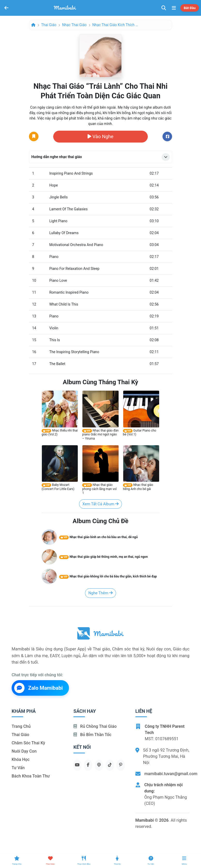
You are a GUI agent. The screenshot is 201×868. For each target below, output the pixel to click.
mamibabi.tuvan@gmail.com (171, 774)
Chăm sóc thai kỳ (28, 743)
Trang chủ (21, 726)
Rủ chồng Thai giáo (95, 726)
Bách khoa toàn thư (31, 776)
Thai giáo (49, 25)
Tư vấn (18, 768)
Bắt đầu (190, 8)
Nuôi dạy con (24, 751)
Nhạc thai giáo (74, 25)
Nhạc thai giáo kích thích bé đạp (115, 25)
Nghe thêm (100, 593)
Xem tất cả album (100, 504)
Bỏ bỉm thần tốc (92, 735)
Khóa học (21, 759)
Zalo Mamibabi (38, 688)
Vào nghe (100, 137)
